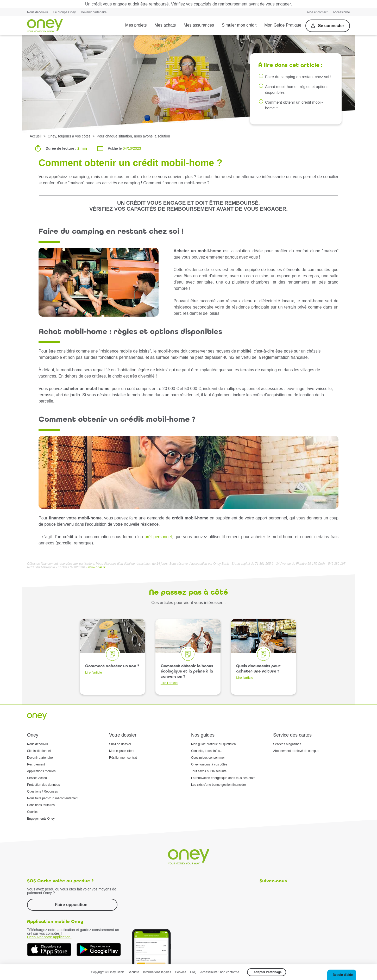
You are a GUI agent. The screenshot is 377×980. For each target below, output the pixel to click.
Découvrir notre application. (49, 937)
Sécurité (134, 972)
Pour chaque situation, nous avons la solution (133, 136)
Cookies (33, 812)
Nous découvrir (38, 12)
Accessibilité (341, 12)
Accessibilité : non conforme (220, 972)
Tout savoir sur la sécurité (209, 771)
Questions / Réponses (42, 791)
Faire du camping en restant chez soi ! (298, 77)
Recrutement (36, 764)
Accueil (36, 136)
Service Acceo (37, 778)
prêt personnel (158, 537)
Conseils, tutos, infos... (207, 751)
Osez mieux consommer (208, 758)
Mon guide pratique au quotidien (213, 744)
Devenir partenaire (94, 12)
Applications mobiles (41, 771)
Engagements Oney (41, 819)
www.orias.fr (97, 567)
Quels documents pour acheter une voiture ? (258, 671)
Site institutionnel (39, 751)
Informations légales (157, 972)
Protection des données (43, 785)
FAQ (193, 972)
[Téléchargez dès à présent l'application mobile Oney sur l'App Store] (49, 950)
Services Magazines (287, 744)
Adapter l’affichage (268, 972)
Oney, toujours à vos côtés (69, 136)
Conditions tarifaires (41, 805)
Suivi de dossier (120, 744)
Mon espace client (122, 751)
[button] (342, 975)
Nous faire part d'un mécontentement (53, 798)
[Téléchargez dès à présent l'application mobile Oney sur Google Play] (99, 950)
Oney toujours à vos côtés (209, 764)
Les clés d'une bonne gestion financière (218, 785)
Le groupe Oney (65, 12)
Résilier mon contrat (123, 758)
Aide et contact (317, 12)
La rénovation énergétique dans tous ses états (223, 778)
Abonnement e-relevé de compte (296, 751)
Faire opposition (71, 905)
